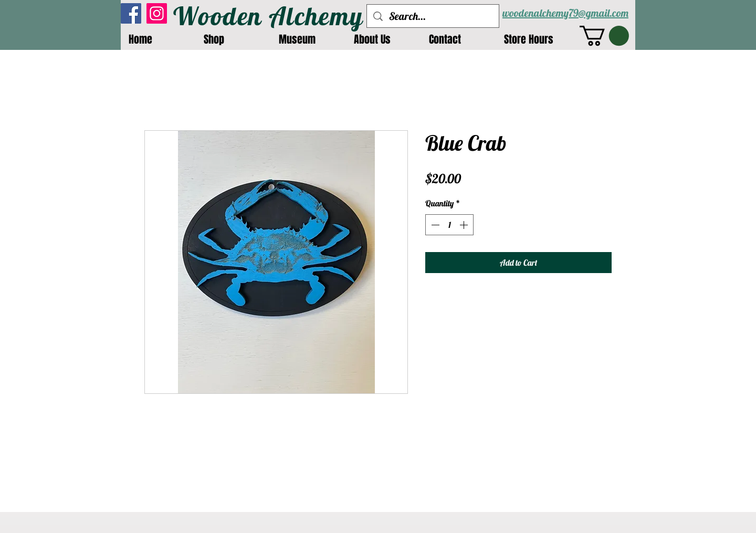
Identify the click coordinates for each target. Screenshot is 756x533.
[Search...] (433, 16)
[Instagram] (157, 13)
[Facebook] (131, 13)
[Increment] (465, 225)
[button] (604, 36)
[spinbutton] (449, 225)
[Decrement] (434, 225)
